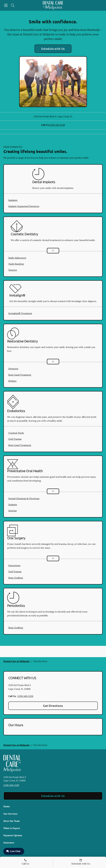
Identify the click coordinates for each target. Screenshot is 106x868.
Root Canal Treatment (20, 375)
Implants (13, 200)
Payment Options (13, 835)
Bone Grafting (16, 578)
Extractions (14, 565)
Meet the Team (12, 821)
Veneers (13, 270)
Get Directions (53, 706)
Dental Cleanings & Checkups (24, 498)
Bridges (12, 381)
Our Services (10, 814)
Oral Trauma (15, 439)
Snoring (12, 511)
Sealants (13, 505)
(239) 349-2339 (57, 125)
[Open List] (53, 251)
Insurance (9, 843)
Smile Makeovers (17, 258)
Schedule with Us (53, 49)
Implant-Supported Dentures (24, 206)
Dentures (13, 369)
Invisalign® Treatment (20, 313)
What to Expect (12, 828)
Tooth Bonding (16, 264)
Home (7, 806)
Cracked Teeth (16, 433)
